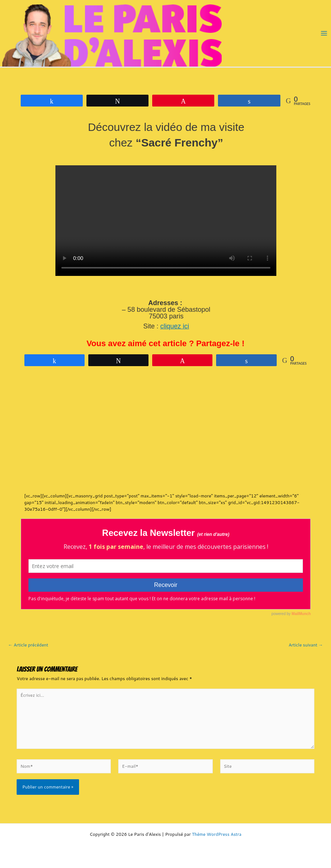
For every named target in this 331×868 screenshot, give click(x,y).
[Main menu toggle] (324, 33)
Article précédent (28, 645)
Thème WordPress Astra (217, 834)
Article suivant (306, 645)
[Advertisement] (155, 433)
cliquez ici (175, 326)
